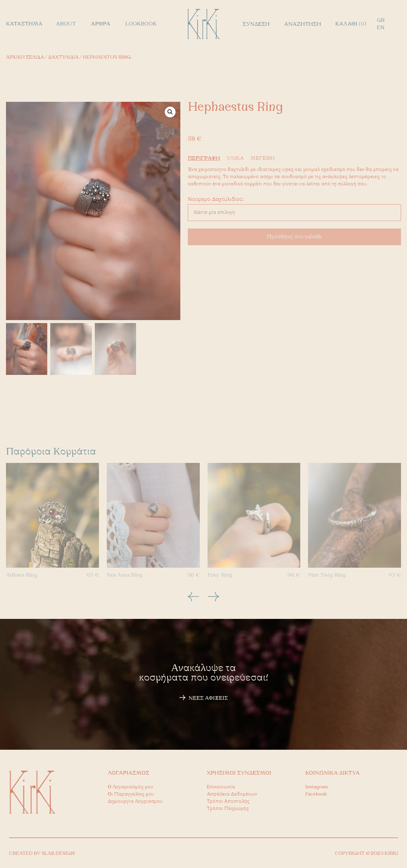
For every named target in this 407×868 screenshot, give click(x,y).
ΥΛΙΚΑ (235, 159)
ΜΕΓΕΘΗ (263, 159)
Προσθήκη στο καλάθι (294, 237)
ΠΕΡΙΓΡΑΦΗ (204, 159)
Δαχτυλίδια (63, 57)
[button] (170, 112)
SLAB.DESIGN (58, 854)
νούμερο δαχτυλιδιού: (216, 200)
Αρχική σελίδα (25, 57)
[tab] (206, 159)
